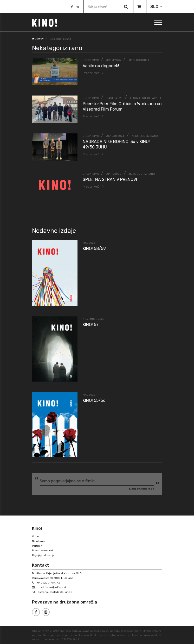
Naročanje (39, 541)
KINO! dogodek (139, 60)
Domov (38, 39)
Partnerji (38, 546)
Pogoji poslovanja (43, 555)
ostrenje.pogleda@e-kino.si (56, 592)
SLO (154, 7)
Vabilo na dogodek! (101, 66)
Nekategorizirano (145, 136)
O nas (36, 537)
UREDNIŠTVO (91, 60)
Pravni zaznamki (42, 551)
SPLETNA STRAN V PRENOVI (110, 179)
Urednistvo (91, 136)
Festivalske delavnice (146, 98)
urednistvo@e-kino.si (52, 587)
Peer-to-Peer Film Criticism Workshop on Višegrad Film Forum (122, 106)
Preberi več (91, 73)
